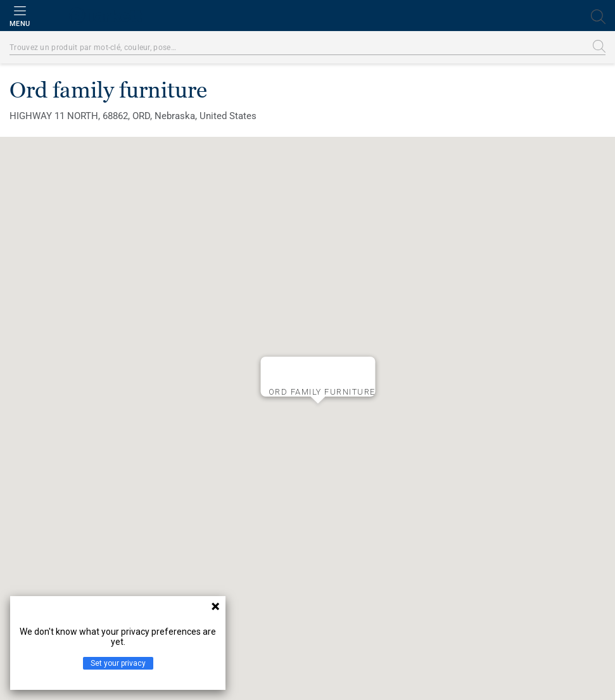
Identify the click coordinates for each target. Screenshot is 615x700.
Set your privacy (118, 663)
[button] (318, 414)
